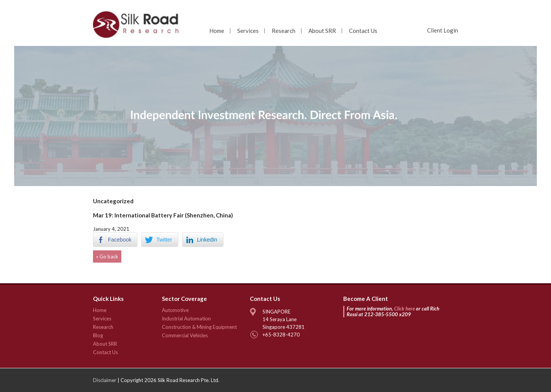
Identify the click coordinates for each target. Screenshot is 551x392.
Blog (98, 335)
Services (248, 31)
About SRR (322, 31)
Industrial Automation (186, 318)
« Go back (107, 256)
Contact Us (363, 31)
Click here (404, 309)
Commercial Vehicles (185, 335)
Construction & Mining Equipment (199, 327)
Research (284, 31)
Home (217, 31)
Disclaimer (105, 380)
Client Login (443, 30)
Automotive (175, 310)
